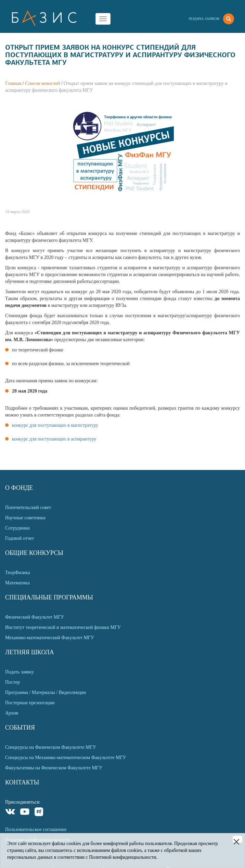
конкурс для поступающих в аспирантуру (54, 439)
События (20, 728)
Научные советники (25, 518)
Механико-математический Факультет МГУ (50, 638)
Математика (17, 583)
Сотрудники (17, 528)
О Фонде (19, 488)
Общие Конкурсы (34, 553)
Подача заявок (204, 18)
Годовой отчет (20, 538)
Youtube (25, 813)
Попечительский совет (28, 507)
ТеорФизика (18, 573)
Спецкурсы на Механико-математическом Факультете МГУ (66, 758)
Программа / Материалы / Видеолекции (46, 692)
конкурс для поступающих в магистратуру (55, 425)
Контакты (22, 782)
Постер (12, 682)
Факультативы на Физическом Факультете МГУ (54, 768)
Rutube (39, 813)
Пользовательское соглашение (36, 829)
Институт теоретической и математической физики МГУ (63, 627)
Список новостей (42, 83)
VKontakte (10, 813)
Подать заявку (20, 672)
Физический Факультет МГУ (35, 617)
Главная (13, 83)
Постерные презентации (30, 703)
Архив (12, 713)
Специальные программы (49, 597)
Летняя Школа (30, 652)
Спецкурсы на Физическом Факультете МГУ (51, 747)
